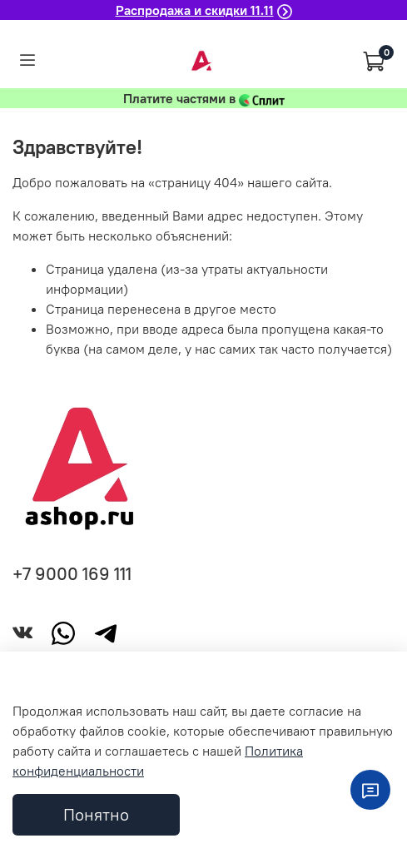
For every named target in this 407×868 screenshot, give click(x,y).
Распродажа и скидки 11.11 (195, 10)
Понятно (96, 814)
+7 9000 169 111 (72, 574)
